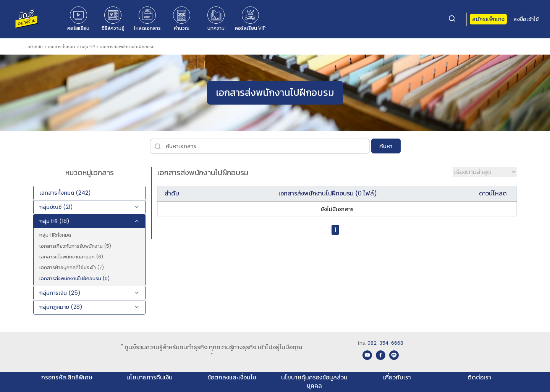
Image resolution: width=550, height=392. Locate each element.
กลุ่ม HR (88, 47)
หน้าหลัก (35, 47)
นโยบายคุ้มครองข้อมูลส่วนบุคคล (314, 382)
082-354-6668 (385, 343)
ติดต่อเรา (479, 377)
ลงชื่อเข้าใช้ (526, 19)
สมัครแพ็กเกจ (488, 19)
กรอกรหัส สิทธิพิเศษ (67, 377)
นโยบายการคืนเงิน (150, 377)
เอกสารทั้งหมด (61, 47)
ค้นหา (386, 146)
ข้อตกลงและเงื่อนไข (232, 377)
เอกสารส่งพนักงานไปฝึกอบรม (127, 47)
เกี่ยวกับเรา (397, 377)
